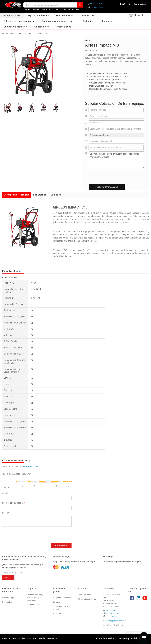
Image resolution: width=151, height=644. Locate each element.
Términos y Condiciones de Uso (134, 638)
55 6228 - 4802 (111, 611)
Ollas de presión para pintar (19, 21)
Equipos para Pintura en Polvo (59, 21)
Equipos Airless (12, 16)
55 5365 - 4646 (111, 613)
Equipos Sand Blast (38, 16)
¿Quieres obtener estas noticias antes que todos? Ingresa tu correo (23, 566)
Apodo (5, 493)
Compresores (88, 16)
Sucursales (7, 602)
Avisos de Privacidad (106, 638)
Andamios (88, 21)
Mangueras (107, 21)
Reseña (6, 513)
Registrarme (58, 614)
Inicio (5, 33)
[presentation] (107, 176)
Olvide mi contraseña (87, 599)
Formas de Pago (35, 605)
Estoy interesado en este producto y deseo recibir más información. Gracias (116, 160)
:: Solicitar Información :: (107, 187)
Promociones (64, 27)
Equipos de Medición (15, 27)
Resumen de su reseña (13, 503)
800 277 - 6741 (111, 616)
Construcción (42, 27)
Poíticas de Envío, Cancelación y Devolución (35, 598)
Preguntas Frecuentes (62, 598)
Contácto (56, 602)
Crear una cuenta (85, 595)
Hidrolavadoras (65, 16)
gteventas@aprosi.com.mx (114, 621)
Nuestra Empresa (10, 598)
